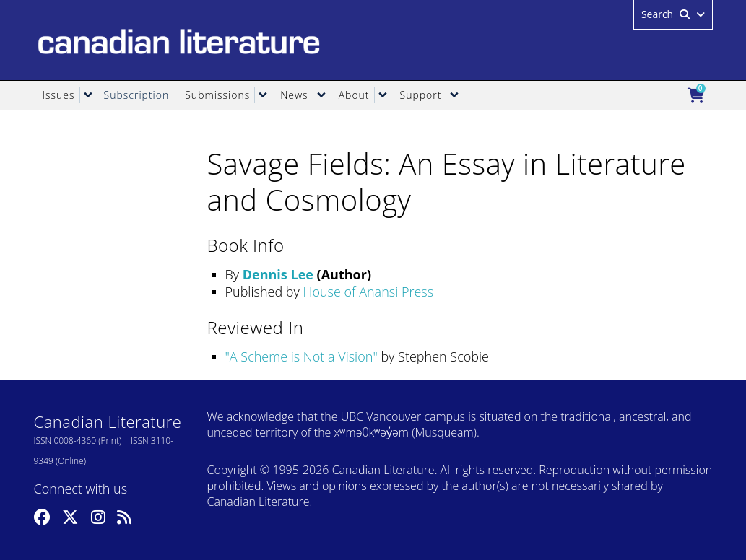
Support (421, 95)
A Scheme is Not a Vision (302, 356)
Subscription (137, 95)
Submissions (217, 95)
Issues (59, 95)
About (354, 95)
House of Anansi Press (368, 292)
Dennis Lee (278, 274)
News (294, 95)
